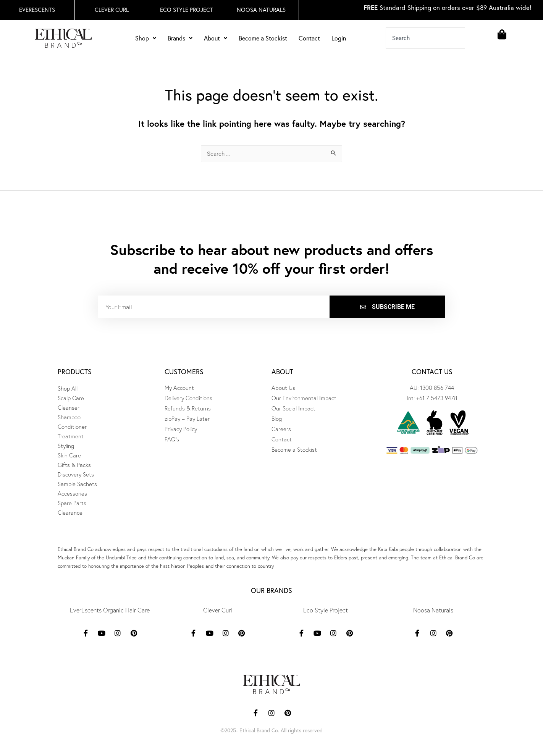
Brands (180, 38)
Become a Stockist (263, 38)
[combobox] (426, 38)
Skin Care (69, 455)
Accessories (72, 493)
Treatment (71, 436)
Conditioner (72, 427)
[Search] (471, 38)
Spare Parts (72, 503)
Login (339, 38)
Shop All (68, 388)
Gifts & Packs (74, 465)
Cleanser (69, 408)
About (216, 38)
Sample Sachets (77, 484)
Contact (309, 38)
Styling (66, 446)
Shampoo (69, 417)
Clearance (70, 513)
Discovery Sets (76, 474)
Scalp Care (71, 398)
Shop (146, 38)
